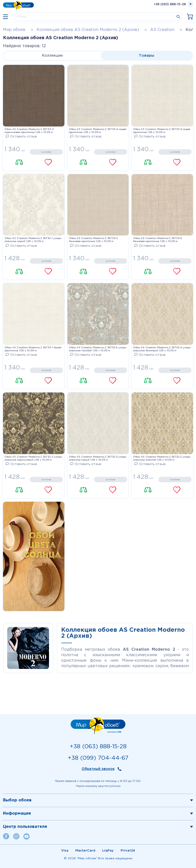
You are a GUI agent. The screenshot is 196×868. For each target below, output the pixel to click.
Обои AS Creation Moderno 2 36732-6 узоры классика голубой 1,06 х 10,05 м (98, 349)
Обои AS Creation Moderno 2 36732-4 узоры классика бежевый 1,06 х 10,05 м (162, 349)
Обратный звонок (98, 769)
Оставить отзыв (21, 137)
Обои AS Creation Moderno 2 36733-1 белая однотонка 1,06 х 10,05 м (33, 349)
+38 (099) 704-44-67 (98, 758)
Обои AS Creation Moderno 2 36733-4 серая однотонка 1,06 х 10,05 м (98, 131)
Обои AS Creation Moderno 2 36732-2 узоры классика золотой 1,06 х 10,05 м (162, 458)
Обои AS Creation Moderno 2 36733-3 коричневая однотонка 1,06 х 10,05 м (29, 131)
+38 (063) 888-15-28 (170, 4)
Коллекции (52, 56)
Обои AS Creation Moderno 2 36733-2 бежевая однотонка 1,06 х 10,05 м (93, 240)
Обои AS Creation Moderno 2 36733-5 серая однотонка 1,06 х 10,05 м (162, 131)
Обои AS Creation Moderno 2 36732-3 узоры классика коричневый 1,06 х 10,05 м (33, 458)
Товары (147, 56)
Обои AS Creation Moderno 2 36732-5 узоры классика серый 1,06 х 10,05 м (98, 458)
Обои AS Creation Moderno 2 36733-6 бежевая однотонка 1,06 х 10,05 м (158, 240)
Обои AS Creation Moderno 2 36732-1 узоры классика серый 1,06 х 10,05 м (33, 240)
